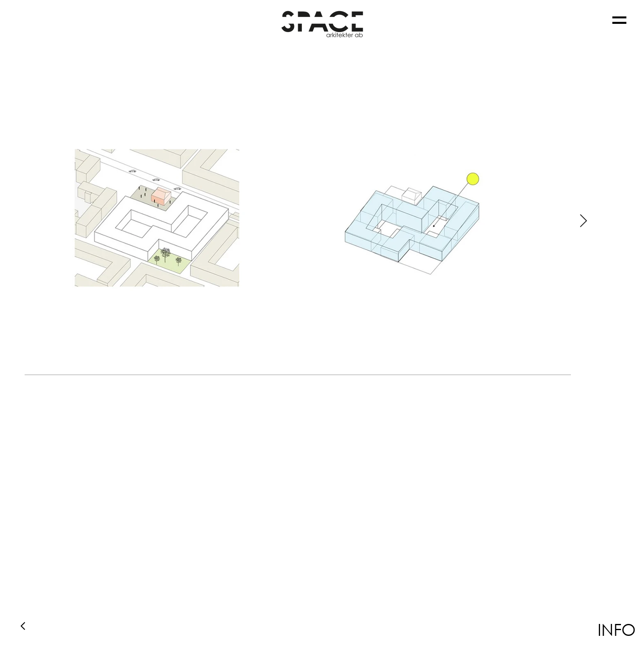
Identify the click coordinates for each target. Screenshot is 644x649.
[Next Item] (583, 221)
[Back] (23, 626)
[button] (619, 20)
